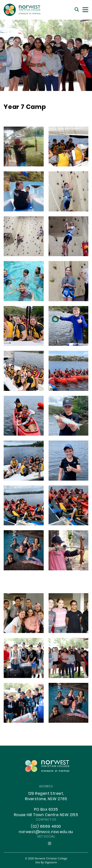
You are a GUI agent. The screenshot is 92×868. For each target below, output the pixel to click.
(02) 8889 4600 (46, 827)
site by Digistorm (46, 862)
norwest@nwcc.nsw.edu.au (46, 832)
